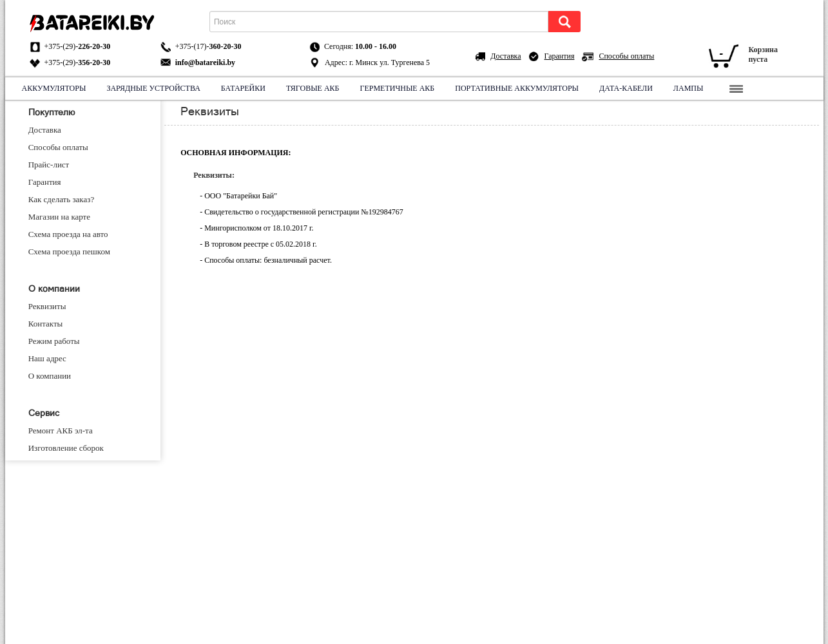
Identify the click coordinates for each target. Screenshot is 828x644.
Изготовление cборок (66, 448)
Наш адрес (47, 358)
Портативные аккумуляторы (517, 88)
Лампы (688, 88)
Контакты (46, 324)
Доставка (505, 56)
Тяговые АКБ (313, 88)
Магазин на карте (59, 217)
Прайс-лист (49, 165)
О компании (50, 376)
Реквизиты (47, 306)
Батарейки (243, 88)
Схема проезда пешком (69, 251)
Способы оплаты (626, 56)
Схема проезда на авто (68, 234)
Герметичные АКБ (398, 88)
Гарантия (560, 56)
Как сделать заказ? (61, 199)
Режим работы (54, 341)
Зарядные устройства (153, 88)
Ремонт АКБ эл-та (61, 431)
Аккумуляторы (54, 88)
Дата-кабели (626, 88)
